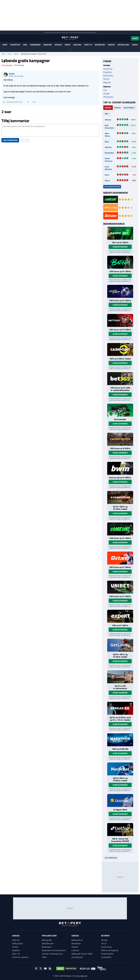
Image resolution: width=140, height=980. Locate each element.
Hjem (4, 54)
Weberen (108, 120)
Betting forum (77, 940)
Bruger (117, 108)
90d (106, 114)
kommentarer (7, 65)
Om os (104, 943)
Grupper (107, 93)
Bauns (107, 175)
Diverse (16, 54)
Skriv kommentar (10, 140)
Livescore (77, 45)
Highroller (108, 147)
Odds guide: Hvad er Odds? (82, 954)
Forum (67, 45)
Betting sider (47, 940)
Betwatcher (100, 45)
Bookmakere (35, 45)
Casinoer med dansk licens (52, 954)
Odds (25, 45)
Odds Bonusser (48, 943)
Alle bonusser (111, 858)
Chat (105, 90)
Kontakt (104, 940)
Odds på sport (18, 943)
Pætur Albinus (108, 135)
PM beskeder (108, 97)
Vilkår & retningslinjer (110, 950)
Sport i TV (88, 45)
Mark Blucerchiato (109, 127)
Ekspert (108, 108)
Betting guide (123, 45)
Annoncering (106, 947)
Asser (107, 141)
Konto (135, 38)
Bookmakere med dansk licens (54, 950)
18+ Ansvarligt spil (80, 976)
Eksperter (16, 950)
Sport (5, 45)
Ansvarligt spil (77, 957)
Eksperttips (15, 45)
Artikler (58, 45)
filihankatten (109, 153)
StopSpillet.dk (93, 32)
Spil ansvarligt (50, 32)
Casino (135, 45)
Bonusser (48, 45)
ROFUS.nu (66, 32)
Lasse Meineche (108, 168)
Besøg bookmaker (120, 247)
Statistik (111, 45)
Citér (33, 102)
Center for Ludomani (20, 957)
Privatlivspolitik (107, 954)
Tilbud (44, 957)
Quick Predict (129, 108)
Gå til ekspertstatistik (112, 187)
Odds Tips (16, 940)
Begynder (107, 82)
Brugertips (108, 72)
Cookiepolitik (106, 957)
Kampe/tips (108, 69)
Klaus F (107, 180)
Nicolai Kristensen (109, 160)
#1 (4, 102)
